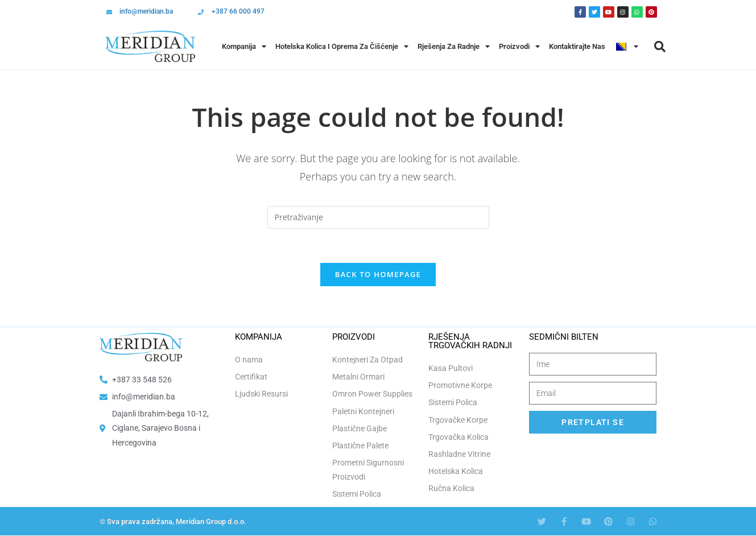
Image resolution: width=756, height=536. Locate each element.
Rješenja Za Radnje (454, 46)
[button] (660, 47)
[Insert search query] (378, 217)
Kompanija (244, 46)
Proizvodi (519, 46)
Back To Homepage (378, 275)
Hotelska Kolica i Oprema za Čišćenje (342, 46)
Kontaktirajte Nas (577, 46)
